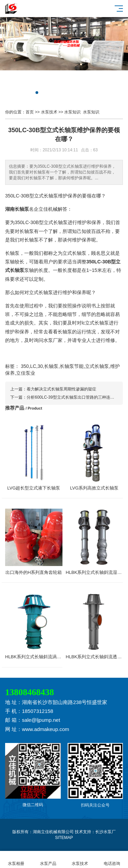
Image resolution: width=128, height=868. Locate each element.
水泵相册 (16, 860)
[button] (37, 93)
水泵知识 (72, 112)
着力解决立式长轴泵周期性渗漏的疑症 (61, 389)
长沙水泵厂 (105, 832)
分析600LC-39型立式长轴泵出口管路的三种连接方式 (75, 397)
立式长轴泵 (46, 196)
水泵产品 (48, 860)
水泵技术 (49, 112)
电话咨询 (112, 860)
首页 (30, 112)
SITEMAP (64, 838)
